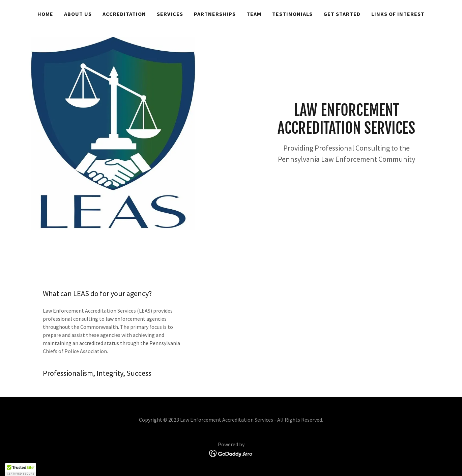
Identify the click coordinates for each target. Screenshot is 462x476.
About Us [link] (78, 14)
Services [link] (170, 14)
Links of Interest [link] (398, 14)
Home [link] (45, 14)
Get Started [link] (342, 14)
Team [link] (254, 14)
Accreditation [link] (124, 14)
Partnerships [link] (215, 14)
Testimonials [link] (292, 14)
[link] (231, 453)
